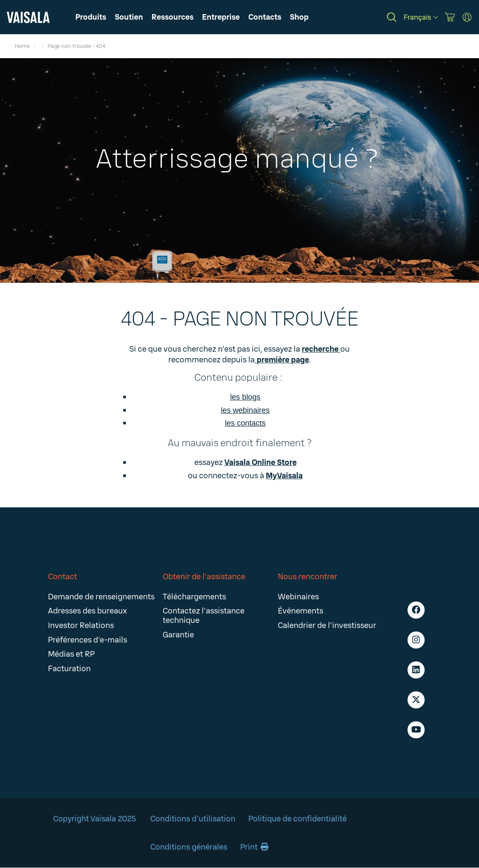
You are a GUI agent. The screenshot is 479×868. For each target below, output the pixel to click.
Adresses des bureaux (88, 611)
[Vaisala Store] (450, 17)
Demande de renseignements (101, 597)
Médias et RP (71, 654)
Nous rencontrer (308, 577)
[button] (173, 17)
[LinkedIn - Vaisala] (416, 670)
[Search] (392, 17)
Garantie (178, 635)
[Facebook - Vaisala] (416, 610)
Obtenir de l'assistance (204, 577)
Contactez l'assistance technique (204, 616)
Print (254, 847)
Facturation (69, 669)
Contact (62, 577)
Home (22, 46)
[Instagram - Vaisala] (416, 640)
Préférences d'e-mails (88, 640)
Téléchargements (194, 597)
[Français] (421, 17)
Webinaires (298, 597)
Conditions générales (189, 847)
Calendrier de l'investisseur (327, 625)
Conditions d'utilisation (193, 819)
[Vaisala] (28, 17)
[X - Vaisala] (416, 700)
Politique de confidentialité (298, 819)
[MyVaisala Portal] (467, 17)
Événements (300, 611)
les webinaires (245, 410)
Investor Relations (81, 625)
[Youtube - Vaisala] (416, 730)
